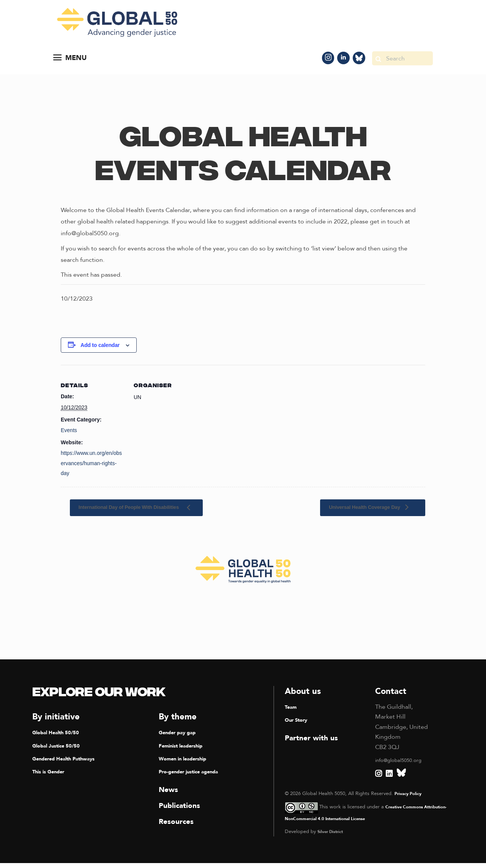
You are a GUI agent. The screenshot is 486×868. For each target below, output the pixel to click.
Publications (183, 810)
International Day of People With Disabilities (142, 509)
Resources (179, 826)
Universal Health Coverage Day (355, 509)
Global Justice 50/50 (62, 750)
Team (292, 712)
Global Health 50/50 (61, 737)
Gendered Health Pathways (72, 763)
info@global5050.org (404, 765)
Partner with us (316, 743)
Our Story (299, 725)
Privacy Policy (410, 798)
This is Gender (52, 776)
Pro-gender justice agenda (197, 776)
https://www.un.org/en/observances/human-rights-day (91, 463)
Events (69, 430)
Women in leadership (189, 763)
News (170, 794)
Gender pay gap (182, 737)
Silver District (332, 836)
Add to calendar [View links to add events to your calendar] (100, 345)
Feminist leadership (186, 750)
